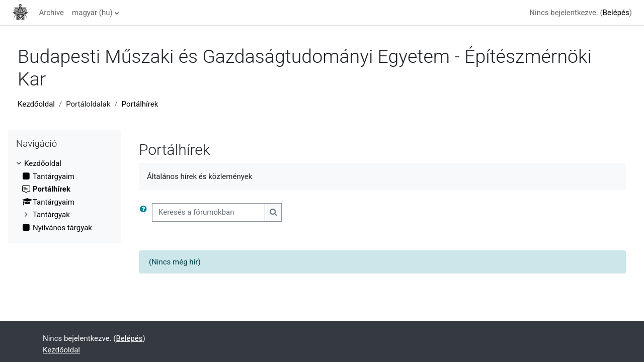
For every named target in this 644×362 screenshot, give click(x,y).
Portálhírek (140, 104)
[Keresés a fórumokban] (209, 212)
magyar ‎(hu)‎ (92, 13)
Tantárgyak (51, 215)
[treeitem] (64, 196)
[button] (145, 212)
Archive (51, 13)
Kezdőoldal (36, 104)
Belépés (616, 13)
